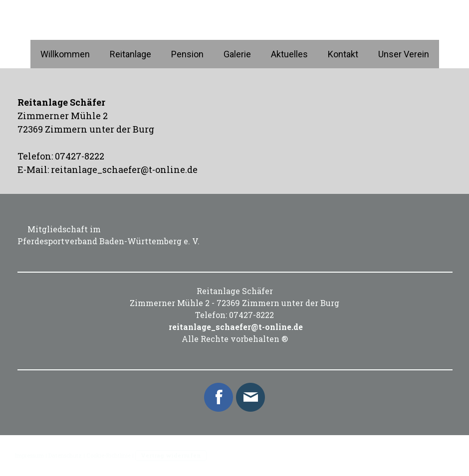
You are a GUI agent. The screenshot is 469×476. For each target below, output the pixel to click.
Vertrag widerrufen (171, 455)
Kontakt (343, 54)
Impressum (29, 455)
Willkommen (65, 54)
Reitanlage (130, 54)
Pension (187, 54)
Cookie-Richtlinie (109, 455)
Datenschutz (65, 455)
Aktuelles (289, 54)
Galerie (237, 54)
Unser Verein (404, 54)
